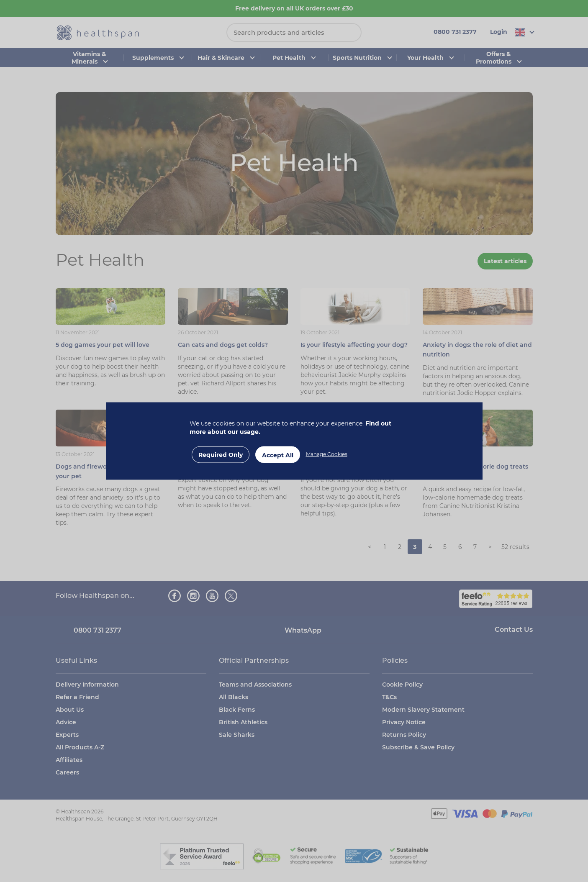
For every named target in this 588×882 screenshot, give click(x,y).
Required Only (221, 455)
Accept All (278, 455)
